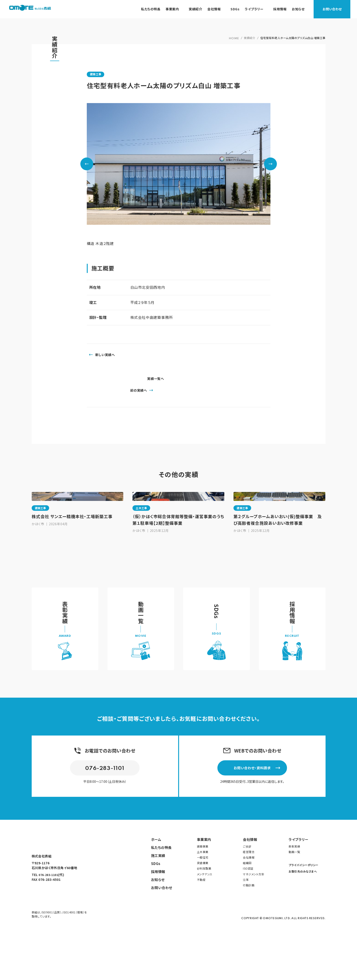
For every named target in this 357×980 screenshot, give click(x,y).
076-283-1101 (105, 805)
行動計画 (249, 923)
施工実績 (158, 893)
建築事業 (203, 884)
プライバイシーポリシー (304, 903)
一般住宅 (203, 895)
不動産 (201, 917)
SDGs (156, 901)
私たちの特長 (161, 885)
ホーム (156, 877)
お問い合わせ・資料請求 (262, 804)
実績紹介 (250, 38)
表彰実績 (294, 884)
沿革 (246, 917)
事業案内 (204, 877)
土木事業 (203, 890)
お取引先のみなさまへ (303, 909)
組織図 (247, 901)
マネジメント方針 (254, 912)
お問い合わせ (339, 9)
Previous (87, 164)
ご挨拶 (247, 884)
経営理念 (249, 890)
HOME (234, 38)
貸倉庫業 (203, 901)
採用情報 (158, 909)
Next (270, 164)
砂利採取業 (204, 906)
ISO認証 (248, 906)
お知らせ (158, 917)
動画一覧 (294, 890)
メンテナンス (205, 912)
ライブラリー (298, 877)
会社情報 (250, 877)
